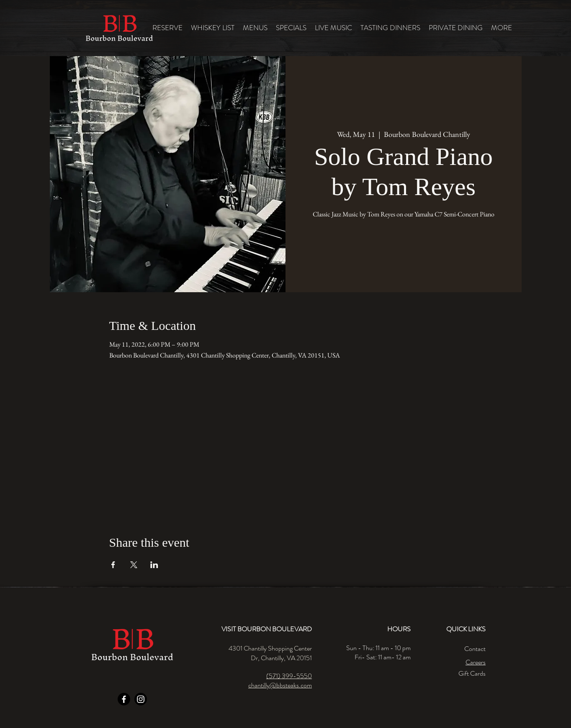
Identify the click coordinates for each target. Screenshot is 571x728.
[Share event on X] (134, 565)
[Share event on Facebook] (113, 565)
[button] (255, 28)
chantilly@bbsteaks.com (280, 685)
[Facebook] (124, 699)
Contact (475, 649)
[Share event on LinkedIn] (154, 565)
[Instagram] (141, 699)
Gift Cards (472, 673)
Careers (476, 662)
